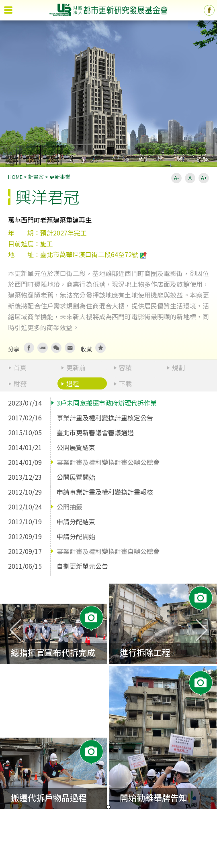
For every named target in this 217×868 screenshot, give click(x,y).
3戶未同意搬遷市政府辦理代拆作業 (107, 403)
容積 (125, 367)
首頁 (20, 367)
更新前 (76, 367)
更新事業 (60, 177)
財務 (20, 383)
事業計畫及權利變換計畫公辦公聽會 (108, 462)
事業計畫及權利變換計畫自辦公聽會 (108, 551)
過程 (73, 383)
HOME (15, 177)
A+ (204, 177)
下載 (125, 383)
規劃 (178, 367)
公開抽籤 (70, 507)
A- (176, 177)
